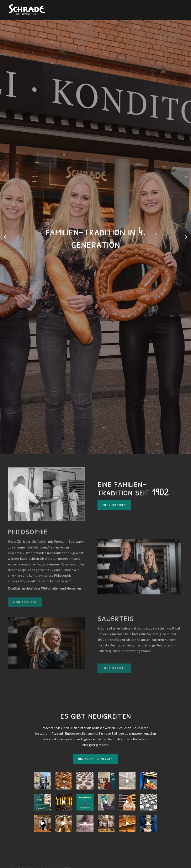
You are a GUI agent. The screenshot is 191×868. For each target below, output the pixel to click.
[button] (5, 237)
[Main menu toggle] (181, 10)
